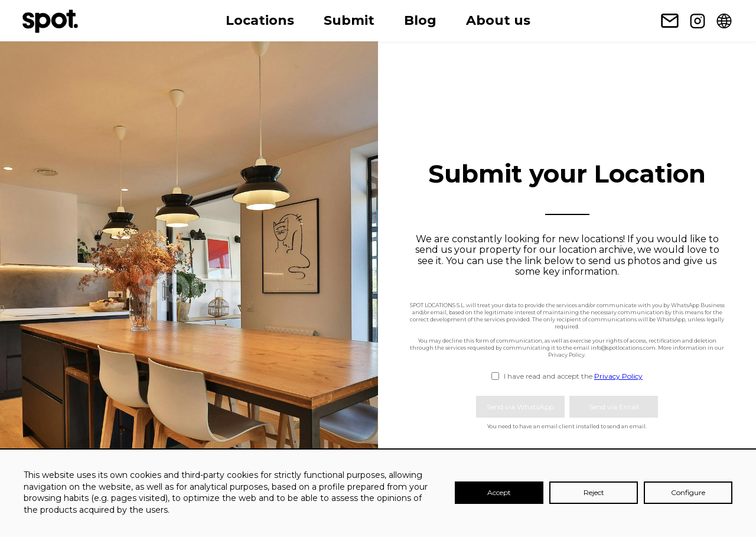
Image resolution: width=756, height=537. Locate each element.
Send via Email (614, 407)
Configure (688, 492)
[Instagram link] (698, 21)
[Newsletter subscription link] (670, 21)
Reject (594, 492)
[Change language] (724, 21)
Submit (349, 20)
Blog (420, 20)
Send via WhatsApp (520, 407)
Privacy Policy (618, 376)
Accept (499, 492)
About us (498, 20)
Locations (260, 20)
